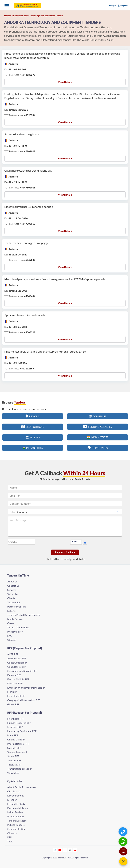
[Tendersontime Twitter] (70, 850)
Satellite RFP (14, 748)
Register (123, 5)
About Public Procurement (22, 787)
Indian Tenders (15, 812)
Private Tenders (16, 816)
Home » (8, 16)
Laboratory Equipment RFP (22, 731)
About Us (12, 581)
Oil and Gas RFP (16, 739)
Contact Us (13, 586)
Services (12, 590)
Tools (10, 841)
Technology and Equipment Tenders (46, 16)
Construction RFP (17, 663)
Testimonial (14, 602)
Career (11, 623)
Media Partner (15, 619)
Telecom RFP (14, 760)
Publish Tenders (16, 825)
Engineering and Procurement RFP (26, 688)
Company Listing (16, 829)
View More (13, 773)
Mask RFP (13, 735)
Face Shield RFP (16, 696)
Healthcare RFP (16, 719)
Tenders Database (17, 821)
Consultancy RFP (17, 667)
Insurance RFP (15, 727)
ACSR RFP (13, 654)
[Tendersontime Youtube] (60, 850)
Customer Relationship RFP (22, 671)
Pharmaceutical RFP (18, 744)
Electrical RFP (15, 683)
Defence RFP (14, 675)
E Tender (12, 800)
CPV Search (14, 791)
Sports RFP (13, 756)
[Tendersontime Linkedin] (55, 850)
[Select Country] (65, 512)
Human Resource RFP (19, 723)
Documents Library (18, 808)
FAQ (10, 636)
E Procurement (15, 796)
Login (112, 5)
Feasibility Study (16, 804)
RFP (10, 837)
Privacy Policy (15, 632)
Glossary (12, 833)
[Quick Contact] (123, 832)
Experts (11, 611)
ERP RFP (12, 692)
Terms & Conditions (18, 627)
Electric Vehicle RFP (18, 679)
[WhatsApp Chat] (123, 841)
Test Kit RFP (14, 765)
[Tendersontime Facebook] (65, 850)
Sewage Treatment (17, 752)
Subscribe (13, 594)
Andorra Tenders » (20, 16)
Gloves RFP (13, 704)
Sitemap (12, 640)
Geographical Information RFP (24, 700)
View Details (65, 82)
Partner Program (17, 607)
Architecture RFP (17, 658)
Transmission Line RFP (19, 769)
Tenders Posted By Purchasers (24, 615)
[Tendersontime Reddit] (75, 850)
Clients (11, 598)
